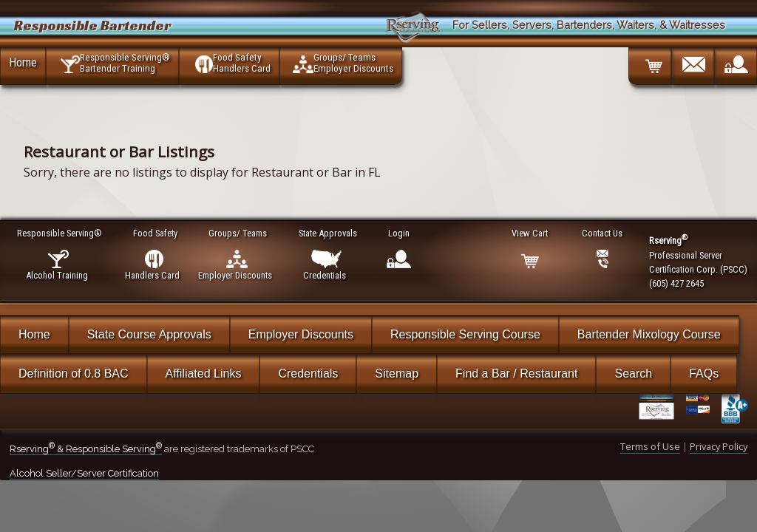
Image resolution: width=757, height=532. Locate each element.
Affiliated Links (204, 374)
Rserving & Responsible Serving (86, 449)
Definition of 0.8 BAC (74, 374)
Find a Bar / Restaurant (516, 374)
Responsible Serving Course (465, 334)
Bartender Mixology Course (649, 334)
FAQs (704, 374)
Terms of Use (650, 446)
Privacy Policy (719, 446)
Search (633, 374)
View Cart (530, 233)
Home (23, 62)
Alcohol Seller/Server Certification (84, 473)
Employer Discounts (301, 334)
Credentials (308, 374)
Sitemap (397, 374)
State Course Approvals (149, 334)
